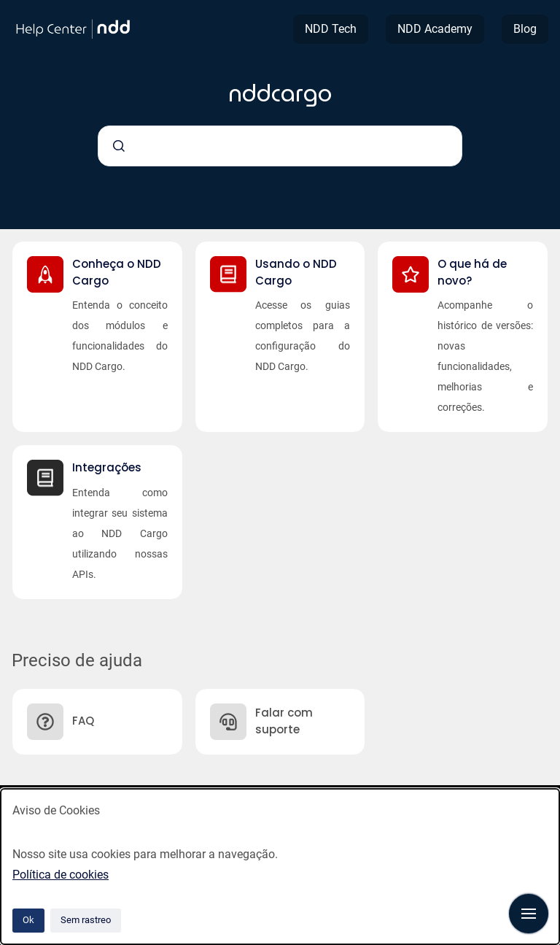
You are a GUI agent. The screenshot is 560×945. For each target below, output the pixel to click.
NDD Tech (331, 29)
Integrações (107, 467)
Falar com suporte (284, 721)
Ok (28, 920)
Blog (525, 29)
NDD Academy (435, 29)
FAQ (83, 721)
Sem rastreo (86, 920)
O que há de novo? (472, 272)
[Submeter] (119, 146)
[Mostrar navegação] (529, 914)
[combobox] (280, 146)
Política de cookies (61, 875)
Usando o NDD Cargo (296, 272)
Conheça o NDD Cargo (117, 272)
